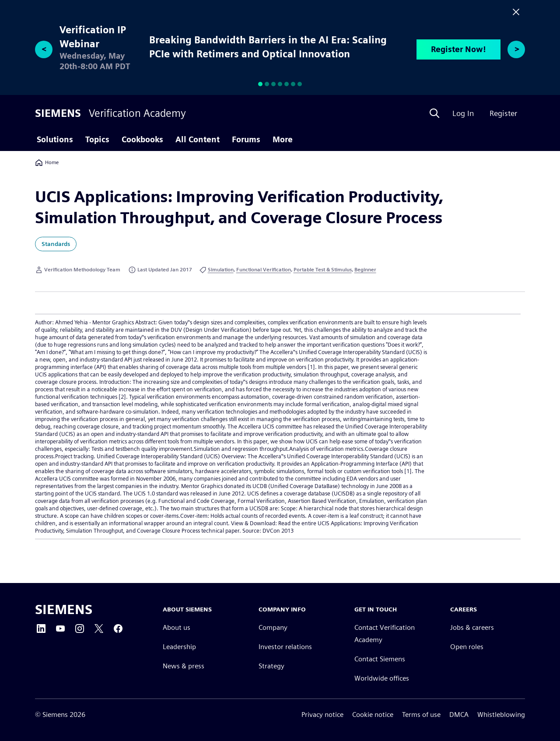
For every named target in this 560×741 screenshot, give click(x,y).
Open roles (467, 647)
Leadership (179, 647)
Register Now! (458, 49)
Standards (56, 244)
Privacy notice (322, 715)
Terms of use (421, 715)
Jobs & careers (472, 627)
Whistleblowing (501, 715)
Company (273, 627)
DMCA (459, 715)
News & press (184, 666)
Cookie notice (373, 715)
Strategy (271, 666)
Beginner (365, 269)
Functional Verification (264, 269)
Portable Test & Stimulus (323, 269)
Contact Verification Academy (385, 634)
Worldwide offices (382, 678)
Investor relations (285, 647)
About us (177, 627)
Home (47, 162)
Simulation (221, 269)
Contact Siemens (380, 659)
